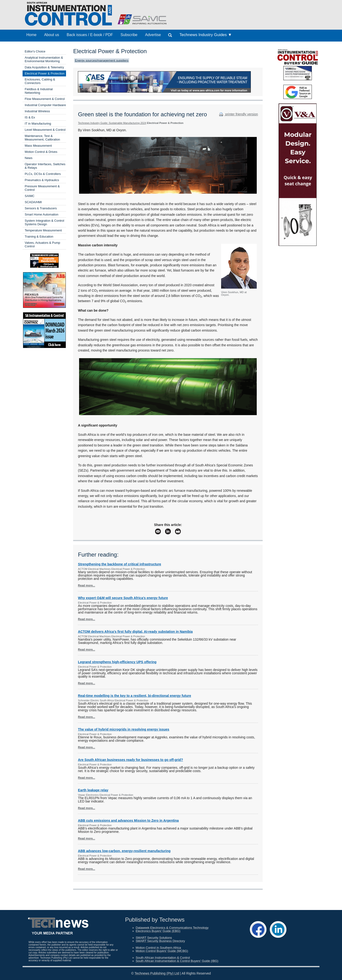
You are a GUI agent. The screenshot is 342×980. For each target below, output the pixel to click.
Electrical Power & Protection (45, 73)
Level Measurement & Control (45, 130)
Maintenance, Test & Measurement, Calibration (42, 138)
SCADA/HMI (33, 202)
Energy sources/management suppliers (102, 60)
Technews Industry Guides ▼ (206, 35)
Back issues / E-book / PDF (90, 35)
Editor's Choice (35, 51)
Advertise (153, 35)
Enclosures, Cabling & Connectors (40, 81)
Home (31, 35)
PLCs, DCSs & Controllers (43, 174)
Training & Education (39, 237)
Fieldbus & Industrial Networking (39, 91)
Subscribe (129, 35)
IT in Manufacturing (38, 124)
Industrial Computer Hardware (45, 105)
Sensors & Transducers (41, 208)
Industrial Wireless (37, 111)
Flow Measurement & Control (45, 99)
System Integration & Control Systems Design (44, 222)
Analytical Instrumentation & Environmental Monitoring (44, 59)
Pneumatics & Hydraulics (42, 180)
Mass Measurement (38, 146)
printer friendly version (238, 114)
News (29, 158)
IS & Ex (30, 117)
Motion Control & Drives (41, 152)
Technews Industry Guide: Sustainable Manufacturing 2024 (112, 123)
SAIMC (30, 196)
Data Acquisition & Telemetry (44, 67)
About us (52, 35)
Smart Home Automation (42, 214)
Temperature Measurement (43, 230)
